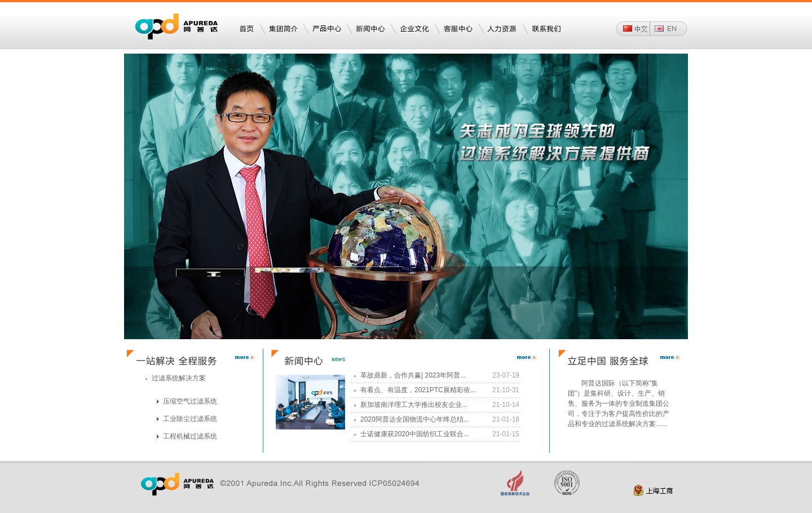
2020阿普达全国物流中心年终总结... (411, 419)
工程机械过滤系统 (187, 436)
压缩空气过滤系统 (187, 401)
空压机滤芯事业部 (210, 269)
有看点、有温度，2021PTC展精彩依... (415, 390)
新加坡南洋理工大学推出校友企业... (411, 405)
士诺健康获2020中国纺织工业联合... (411, 434)
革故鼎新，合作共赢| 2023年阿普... (410, 375)
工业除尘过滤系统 (187, 419)
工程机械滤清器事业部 (289, 267)
